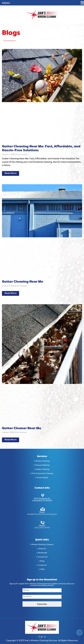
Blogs (42, 561)
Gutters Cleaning (42, 469)
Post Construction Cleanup (42, 474)
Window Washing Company (42, 545)
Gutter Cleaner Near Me (22, 428)
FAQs (42, 569)
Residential (42, 553)
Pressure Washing (42, 465)
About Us (42, 549)
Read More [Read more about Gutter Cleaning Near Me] (11, 293)
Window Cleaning (42, 461)
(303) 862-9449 (42, 528)
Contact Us (42, 565)
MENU (6, 3)
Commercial (42, 557)
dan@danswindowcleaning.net (42, 514)
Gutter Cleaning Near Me (23, 282)
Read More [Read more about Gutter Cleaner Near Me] (11, 440)
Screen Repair (42, 478)
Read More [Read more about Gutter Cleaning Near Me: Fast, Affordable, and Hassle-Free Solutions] (11, 173)
